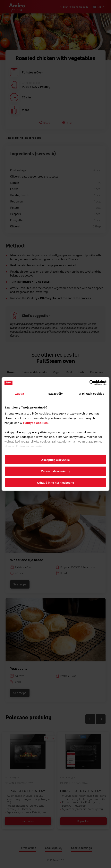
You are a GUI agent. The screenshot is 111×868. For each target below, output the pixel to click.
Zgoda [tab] (20, 393)
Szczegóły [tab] (55, 393)
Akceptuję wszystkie (55, 460)
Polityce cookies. (36, 423)
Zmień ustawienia (56, 471)
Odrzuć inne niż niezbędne (55, 483)
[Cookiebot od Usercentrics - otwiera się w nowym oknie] (89, 383)
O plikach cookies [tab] (91, 393)
